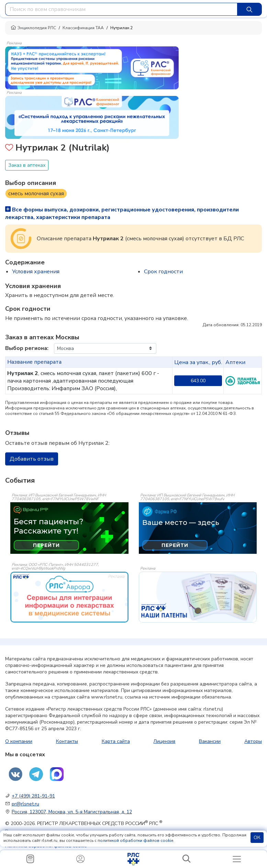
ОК (257, 838)
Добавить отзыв (32, 459)
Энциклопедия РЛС (33, 28)
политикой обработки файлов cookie (135, 840)
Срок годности (163, 272)
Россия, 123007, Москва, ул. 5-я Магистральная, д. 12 (72, 812)
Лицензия (164, 741)
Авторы (253, 741)
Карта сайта (116, 741)
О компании (19, 741)
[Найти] (249, 9)
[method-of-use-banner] (92, 67)
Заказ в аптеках (27, 165)
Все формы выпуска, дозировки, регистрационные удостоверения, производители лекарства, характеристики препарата (122, 213)
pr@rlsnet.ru (25, 804)
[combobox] (121, 9)
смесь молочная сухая (36, 194)
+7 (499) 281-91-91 (33, 796)
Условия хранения (36, 272)
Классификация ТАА (83, 28)
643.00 (198, 381)
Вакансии (210, 741)
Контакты (67, 741)
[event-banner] (69, 597)
